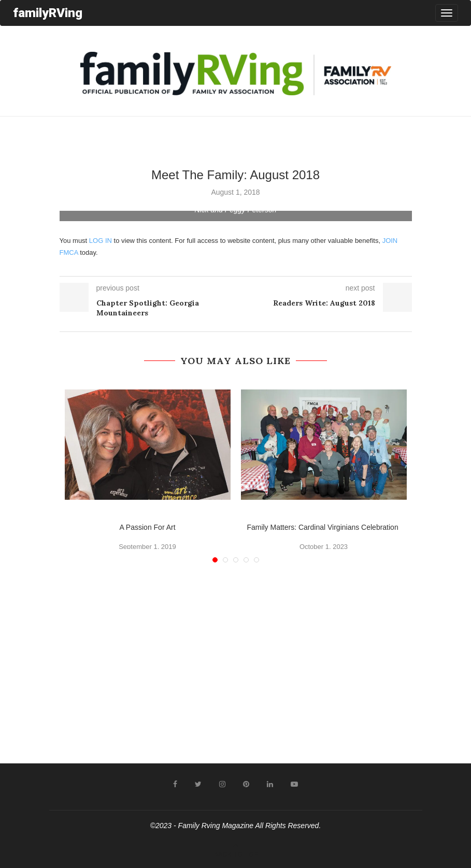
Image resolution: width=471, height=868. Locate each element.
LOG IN (101, 241)
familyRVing (48, 13)
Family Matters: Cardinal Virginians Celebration (323, 527)
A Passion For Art (147, 527)
